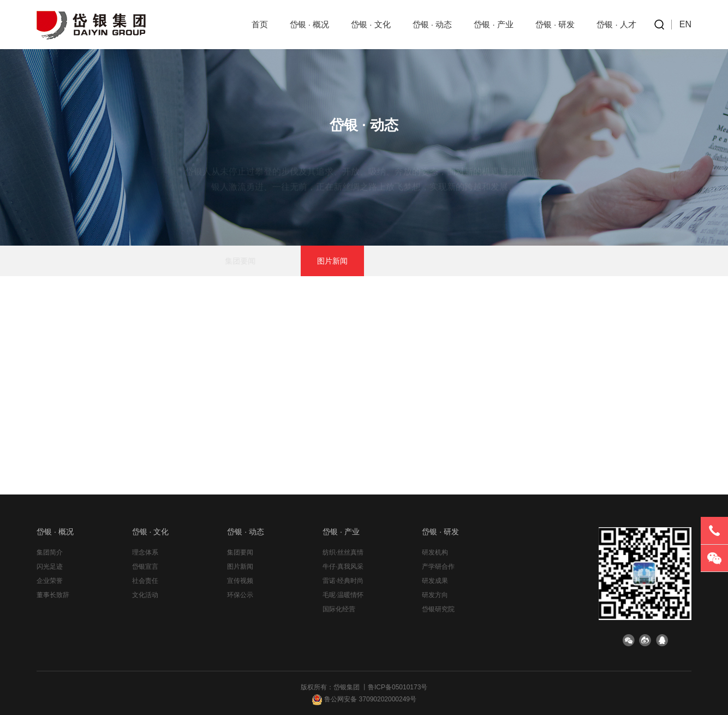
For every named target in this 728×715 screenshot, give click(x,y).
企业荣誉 (50, 581)
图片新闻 (332, 261)
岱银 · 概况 (310, 24)
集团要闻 (269, 261)
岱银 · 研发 (555, 24)
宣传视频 (396, 261)
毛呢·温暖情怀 (343, 595)
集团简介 (50, 552)
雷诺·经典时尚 (343, 581)
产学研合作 (438, 567)
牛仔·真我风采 (343, 567)
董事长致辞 (53, 595)
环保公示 (459, 261)
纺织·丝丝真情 (343, 552)
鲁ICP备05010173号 (398, 687)
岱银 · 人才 (616, 24)
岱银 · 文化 (371, 24)
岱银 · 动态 (432, 24)
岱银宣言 (145, 567)
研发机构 (435, 552)
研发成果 (435, 581)
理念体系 (145, 552)
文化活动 (145, 595)
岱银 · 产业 (494, 24)
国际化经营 (339, 609)
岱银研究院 (438, 609)
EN (685, 24)
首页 (260, 24)
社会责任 (145, 581)
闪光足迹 (50, 567)
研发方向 (435, 595)
